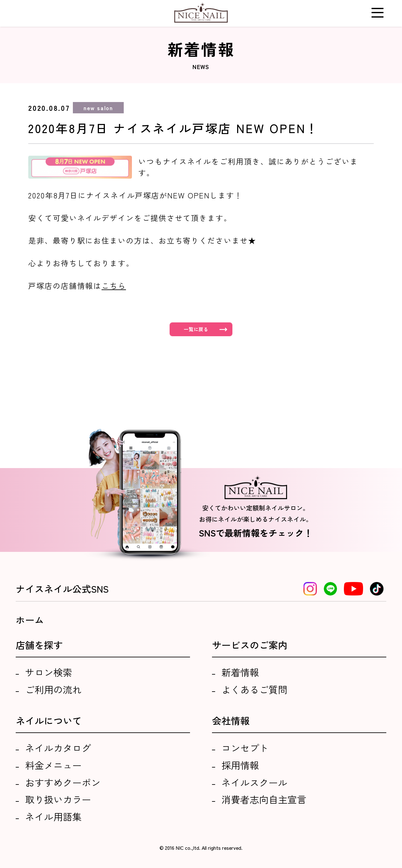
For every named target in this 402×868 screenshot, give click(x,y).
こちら (114, 286)
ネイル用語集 (53, 817)
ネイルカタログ (58, 748)
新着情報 (240, 672)
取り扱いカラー (58, 799)
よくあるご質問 (254, 689)
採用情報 (240, 765)
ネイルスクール (254, 782)
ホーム (30, 620)
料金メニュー (53, 765)
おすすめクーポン (63, 782)
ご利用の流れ (53, 689)
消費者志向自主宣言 (264, 799)
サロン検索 (49, 672)
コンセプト (245, 748)
